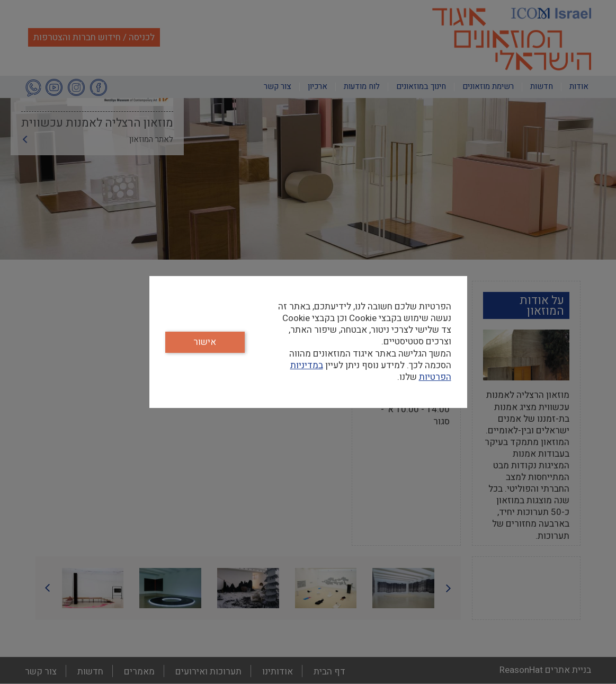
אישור (205, 342)
